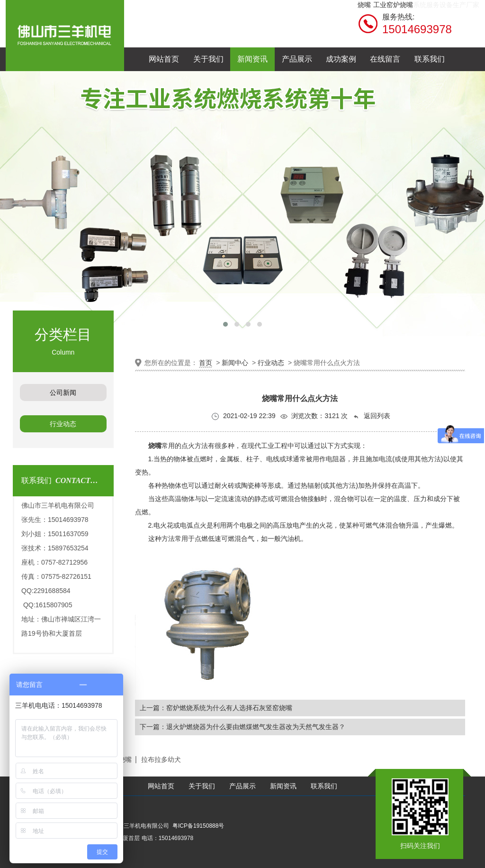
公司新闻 (63, 393)
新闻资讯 (283, 786)
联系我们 (324, 786)
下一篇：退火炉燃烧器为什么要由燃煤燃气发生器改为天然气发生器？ (242, 727)
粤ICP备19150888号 (198, 826)
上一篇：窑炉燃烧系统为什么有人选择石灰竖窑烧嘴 (216, 708)
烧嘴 (364, 5)
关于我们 (202, 786)
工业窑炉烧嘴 (393, 5)
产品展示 (242, 786)
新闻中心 (235, 363)
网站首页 (161, 786)
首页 (206, 363)
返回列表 (371, 416)
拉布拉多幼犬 (161, 759)
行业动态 (63, 424)
